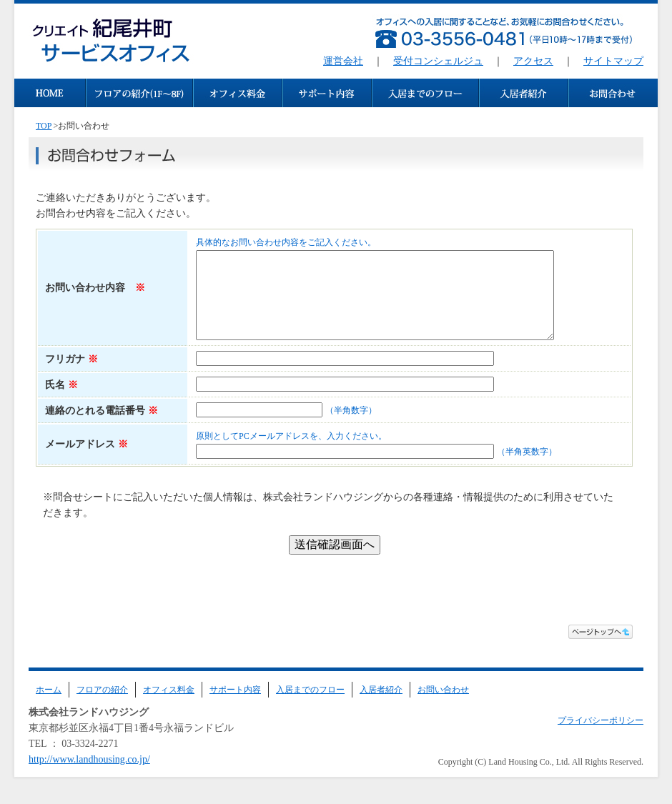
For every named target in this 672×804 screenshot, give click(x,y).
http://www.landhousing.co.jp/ (89, 776)
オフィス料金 (169, 707)
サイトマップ (613, 61)
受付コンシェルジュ (438, 61)
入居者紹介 (381, 707)
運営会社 (343, 61)
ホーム (49, 707)
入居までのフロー (310, 707)
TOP (44, 126)
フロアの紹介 (102, 707)
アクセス (533, 61)
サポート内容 (235, 707)
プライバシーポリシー (601, 738)
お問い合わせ (443, 707)
